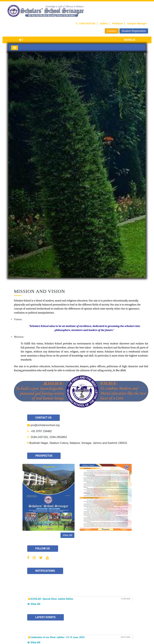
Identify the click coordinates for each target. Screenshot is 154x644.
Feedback (117, 23)
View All (67, 535)
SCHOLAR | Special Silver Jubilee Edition (52, 599)
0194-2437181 (86, 23)
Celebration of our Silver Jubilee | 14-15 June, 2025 (57, 638)
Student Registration (134, 31)
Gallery (104, 23)
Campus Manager (137, 23)
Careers (112, 31)
